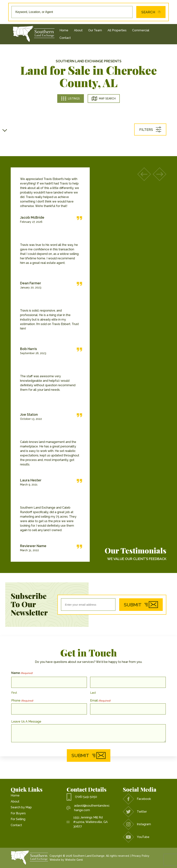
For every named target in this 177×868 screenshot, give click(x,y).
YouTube (136, 837)
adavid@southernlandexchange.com (88, 808)
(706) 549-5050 (82, 797)
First (14, 693)
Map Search (104, 99)
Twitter (135, 812)
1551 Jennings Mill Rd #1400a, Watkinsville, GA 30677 (87, 822)
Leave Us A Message (26, 722)
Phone (22, 701)
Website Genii (74, 860)
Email (100, 701)
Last (93, 693)
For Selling (18, 819)
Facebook (137, 799)
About (78, 30)
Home (64, 30)
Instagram (137, 824)
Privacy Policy (141, 856)
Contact (65, 38)
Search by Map (21, 807)
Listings (71, 99)
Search (149, 12)
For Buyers (18, 813)
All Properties (117, 30)
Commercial (141, 30)
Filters (150, 129)
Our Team (95, 30)
